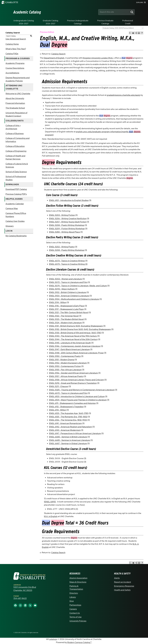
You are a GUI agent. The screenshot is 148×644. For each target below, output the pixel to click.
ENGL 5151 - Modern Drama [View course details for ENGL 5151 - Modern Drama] (62, 360)
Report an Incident (123, 582)
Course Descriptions (15, 68)
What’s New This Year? (16, 49)
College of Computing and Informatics (18, 140)
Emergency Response (124, 586)
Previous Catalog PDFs (16, 194)
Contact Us (75, 613)
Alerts (117, 578)
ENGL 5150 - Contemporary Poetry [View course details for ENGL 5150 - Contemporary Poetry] (65, 356)
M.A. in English (51, 516)
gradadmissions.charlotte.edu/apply (124, 95)
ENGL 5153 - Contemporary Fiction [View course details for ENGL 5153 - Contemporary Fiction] (65, 366)
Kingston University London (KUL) (98, 58)
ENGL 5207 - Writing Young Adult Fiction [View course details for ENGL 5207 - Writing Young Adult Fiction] (68, 222)
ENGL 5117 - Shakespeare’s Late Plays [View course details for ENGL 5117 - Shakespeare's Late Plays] (66, 309)
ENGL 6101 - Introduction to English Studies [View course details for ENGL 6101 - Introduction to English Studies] (69, 200)
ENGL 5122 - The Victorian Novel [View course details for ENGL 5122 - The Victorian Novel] (64, 316)
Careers (73, 609)
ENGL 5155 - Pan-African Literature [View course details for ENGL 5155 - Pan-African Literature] (65, 370)
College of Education (15, 146)
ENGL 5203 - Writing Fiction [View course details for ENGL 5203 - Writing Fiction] (62, 215)
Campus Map (12, 208)
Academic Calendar (15, 204)
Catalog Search (58, 54)
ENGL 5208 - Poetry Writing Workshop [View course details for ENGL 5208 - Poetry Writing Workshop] (67, 225)
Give (72, 601)
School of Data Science (16, 172)
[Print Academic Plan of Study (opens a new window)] (130, 33)
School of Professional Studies (16, 178)
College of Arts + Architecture (13, 127)
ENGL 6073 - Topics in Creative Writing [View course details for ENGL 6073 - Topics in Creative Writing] (67, 261)
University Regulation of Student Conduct (16, 114)
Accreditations (12, 73)
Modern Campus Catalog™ (79, 642)
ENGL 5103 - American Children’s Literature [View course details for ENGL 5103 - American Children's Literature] (69, 296)
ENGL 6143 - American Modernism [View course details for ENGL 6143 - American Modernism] (65, 430)
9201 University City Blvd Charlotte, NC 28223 (25, 589)
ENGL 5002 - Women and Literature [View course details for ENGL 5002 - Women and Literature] (66, 279)
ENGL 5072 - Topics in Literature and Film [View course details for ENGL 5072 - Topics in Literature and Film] (68, 282)
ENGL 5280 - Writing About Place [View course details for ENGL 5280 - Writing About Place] (64, 232)
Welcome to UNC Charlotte (18, 94)
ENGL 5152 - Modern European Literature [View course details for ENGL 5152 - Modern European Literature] (68, 363)
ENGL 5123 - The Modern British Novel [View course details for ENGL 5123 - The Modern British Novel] (66, 319)
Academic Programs (15, 63)
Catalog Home (12, 44)
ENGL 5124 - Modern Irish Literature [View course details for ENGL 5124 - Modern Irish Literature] (65, 323)
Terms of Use (75, 617)
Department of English (54, 58)
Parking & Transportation (76, 588)
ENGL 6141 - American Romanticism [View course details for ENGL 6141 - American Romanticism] (65, 423)
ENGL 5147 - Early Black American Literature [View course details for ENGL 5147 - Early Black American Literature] (69, 349)
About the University (15, 98)
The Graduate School (15, 108)
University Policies (78, 621)
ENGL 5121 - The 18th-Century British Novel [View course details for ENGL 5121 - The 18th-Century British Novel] (69, 313)
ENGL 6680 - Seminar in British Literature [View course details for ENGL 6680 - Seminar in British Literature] (68, 437)
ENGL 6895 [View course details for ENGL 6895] (50, 502)
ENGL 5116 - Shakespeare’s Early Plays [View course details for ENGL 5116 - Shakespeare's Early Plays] (67, 306)
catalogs (53, 639)
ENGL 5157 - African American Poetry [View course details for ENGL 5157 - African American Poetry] (66, 376)
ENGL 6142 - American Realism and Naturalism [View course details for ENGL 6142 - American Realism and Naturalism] (71, 427)
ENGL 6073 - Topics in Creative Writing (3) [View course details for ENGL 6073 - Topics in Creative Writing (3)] (68, 264)
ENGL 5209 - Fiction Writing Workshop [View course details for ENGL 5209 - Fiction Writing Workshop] (67, 229)
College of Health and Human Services (15, 157)
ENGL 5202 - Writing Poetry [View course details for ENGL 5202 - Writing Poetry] (62, 247)
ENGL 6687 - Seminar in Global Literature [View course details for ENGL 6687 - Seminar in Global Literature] (68, 444)
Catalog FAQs (12, 54)
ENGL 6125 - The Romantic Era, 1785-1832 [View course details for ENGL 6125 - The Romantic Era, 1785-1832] (68, 417)
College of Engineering (16, 151)
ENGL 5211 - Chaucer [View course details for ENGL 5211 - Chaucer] (59, 386)
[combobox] (123, 28)
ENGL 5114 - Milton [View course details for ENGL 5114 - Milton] (58, 302)
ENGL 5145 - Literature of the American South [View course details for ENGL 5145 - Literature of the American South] (70, 343)
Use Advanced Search (16, 39)
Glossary (10, 226)
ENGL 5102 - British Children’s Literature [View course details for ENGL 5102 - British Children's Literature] (68, 292)
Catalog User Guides (15, 221)
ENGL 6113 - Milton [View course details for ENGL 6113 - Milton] (58, 410)
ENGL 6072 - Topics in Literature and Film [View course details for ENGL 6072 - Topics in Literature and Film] (68, 393)
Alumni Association (78, 578)
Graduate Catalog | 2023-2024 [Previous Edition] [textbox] (118, 28)
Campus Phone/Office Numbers (16, 215)
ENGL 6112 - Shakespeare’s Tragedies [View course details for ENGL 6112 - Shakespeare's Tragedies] (66, 407)
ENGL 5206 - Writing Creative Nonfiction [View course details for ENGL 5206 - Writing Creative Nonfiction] (68, 219)
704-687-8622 (20, 598)
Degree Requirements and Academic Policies (18, 79)
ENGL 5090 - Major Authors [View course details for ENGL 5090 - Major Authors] (62, 289)
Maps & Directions (78, 582)
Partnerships (75, 605)
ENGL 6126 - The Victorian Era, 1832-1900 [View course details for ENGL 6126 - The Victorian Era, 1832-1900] (68, 420)
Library (73, 597)
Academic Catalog (27, 12)
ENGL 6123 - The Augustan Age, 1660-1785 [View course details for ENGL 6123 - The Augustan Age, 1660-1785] (69, 413)
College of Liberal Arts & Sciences (17, 165)
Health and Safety (122, 590)
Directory (74, 593)
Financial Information (15, 103)
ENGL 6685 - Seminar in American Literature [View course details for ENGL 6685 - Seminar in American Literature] (70, 440)
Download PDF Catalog (16, 189)
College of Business (15, 134)
